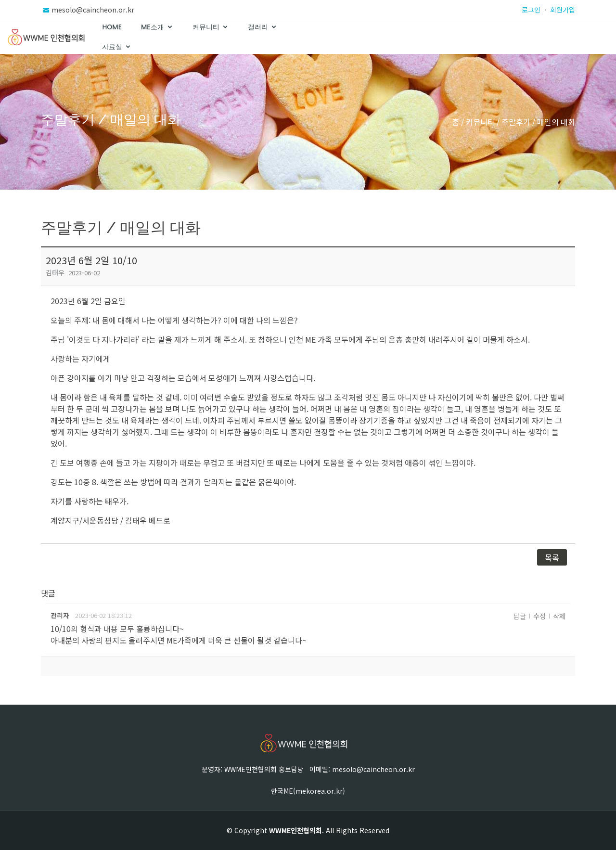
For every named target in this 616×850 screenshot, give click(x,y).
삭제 (559, 616)
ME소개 (392, 37)
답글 (520, 616)
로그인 (531, 10)
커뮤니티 (446, 37)
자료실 (546, 37)
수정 (539, 616)
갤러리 (498, 37)
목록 (552, 557)
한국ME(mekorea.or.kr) (308, 791)
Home (352, 37)
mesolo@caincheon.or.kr (93, 10)
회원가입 (563, 10)
